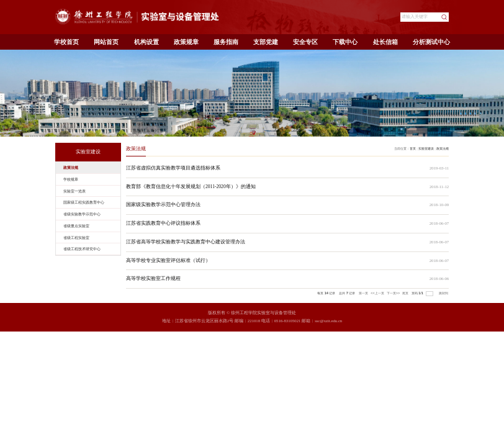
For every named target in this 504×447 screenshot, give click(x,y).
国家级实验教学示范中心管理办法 (163, 205)
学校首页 (66, 42)
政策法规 (443, 148)
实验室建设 (426, 148)
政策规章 (186, 42)
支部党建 (266, 42)
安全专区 (305, 42)
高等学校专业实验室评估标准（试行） (168, 260)
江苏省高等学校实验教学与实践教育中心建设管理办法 (186, 242)
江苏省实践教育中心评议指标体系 (163, 223)
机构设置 (146, 42)
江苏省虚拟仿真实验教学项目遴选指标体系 (173, 168)
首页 (413, 148)
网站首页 (106, 42)
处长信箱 (385, 42)
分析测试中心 (431, 42)
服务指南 (226, 42)
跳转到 (444, 293)
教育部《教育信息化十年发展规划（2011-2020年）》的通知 (191, 187)
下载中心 (345, 42)
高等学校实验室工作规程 (153, 278)
